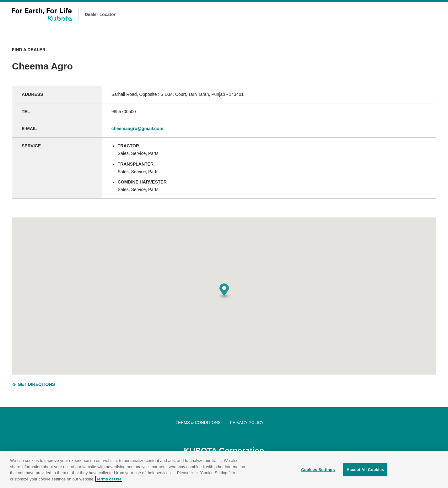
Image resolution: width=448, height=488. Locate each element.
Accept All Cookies (365, 472)
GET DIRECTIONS (33, 384)
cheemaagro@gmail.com (137, 129)
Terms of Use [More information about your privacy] (109, 482)
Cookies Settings (318, 472)
